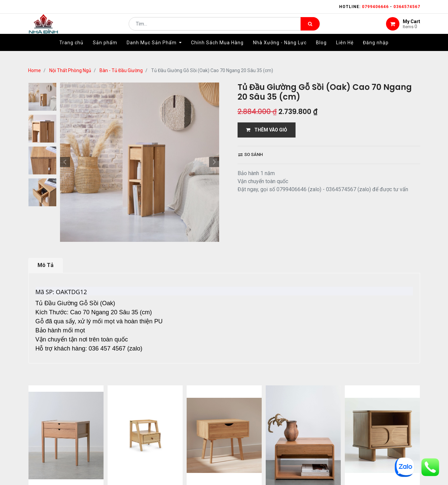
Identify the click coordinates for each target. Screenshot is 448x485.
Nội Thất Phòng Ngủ (70, 70)
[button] (65, 162)
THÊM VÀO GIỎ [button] (267, 130)
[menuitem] (71, 53)
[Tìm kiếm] (310, 29)
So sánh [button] (250, 154)
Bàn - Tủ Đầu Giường (121, 70)
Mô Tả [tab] (46, 265)
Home (35, 70)
